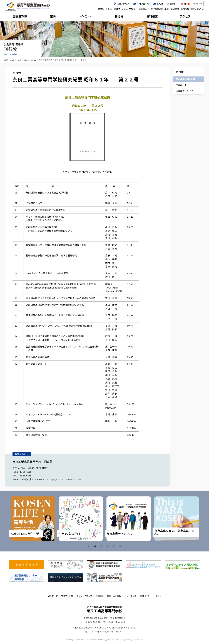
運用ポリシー (146, 596)
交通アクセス (123, 3)
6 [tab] (121, 546)
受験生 (78, 10)
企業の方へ (132, 10)
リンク (158, 596)
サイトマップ (130, 596)
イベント (88, 17)
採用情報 (171, 3)
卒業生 (107, 10)
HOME (6, 60)
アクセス (187, 17)
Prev (18, 519)
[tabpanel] (33, 519)
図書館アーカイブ (184, 91)
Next (191, 519)
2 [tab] (96, 546)
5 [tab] (114, 546)
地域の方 (119, 10)
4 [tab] (108, 546)
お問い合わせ (143, 3)
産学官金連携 (148, 10)
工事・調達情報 (165, 10)
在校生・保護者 (93, 10)
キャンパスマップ (84, 596)
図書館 (15, 60)
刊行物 (121, 17)
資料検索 (154, 17)
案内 (55, 17)
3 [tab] (102, 546)
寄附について (195, 10)
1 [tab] (89, 546)
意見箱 (160, 3)
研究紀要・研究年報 (37, 60)
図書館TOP (22, 17)
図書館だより (182, 85)
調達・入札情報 (114, 596)
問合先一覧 (53, 596)
